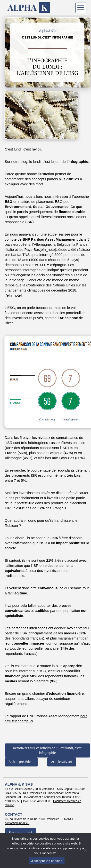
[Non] (85, 850)
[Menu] (81, 8)
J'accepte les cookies (47, 861)
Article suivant (62, 762)
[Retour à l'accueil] (28, 8)
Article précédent (21, 762)
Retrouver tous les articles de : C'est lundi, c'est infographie (47, 750)
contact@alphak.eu (17, 823)
